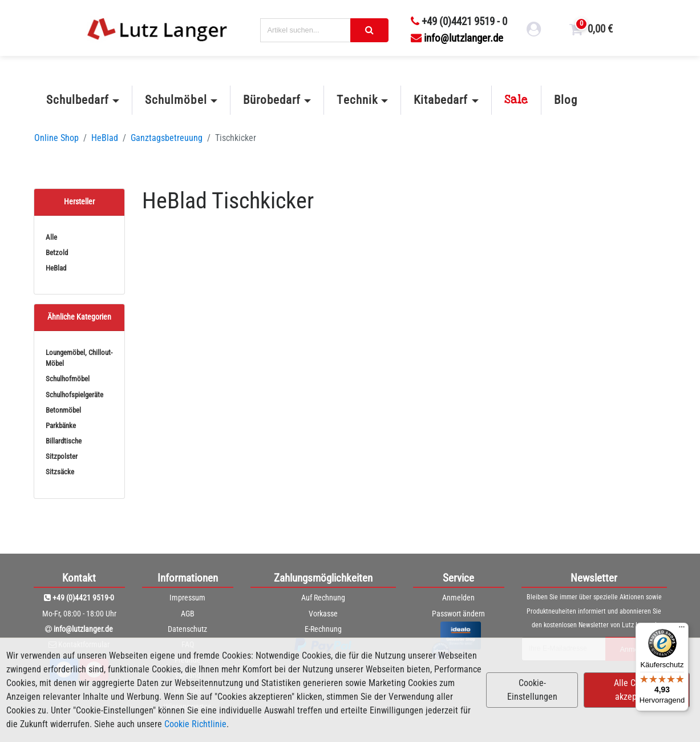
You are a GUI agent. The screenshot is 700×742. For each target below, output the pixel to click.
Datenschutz (187, 629)
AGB (188, 614)
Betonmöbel (63, 410)
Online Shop (56, 138)
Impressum (187, 598)
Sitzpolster (62, 456)
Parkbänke (61, 426)
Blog (566, 100)
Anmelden (458, 598)
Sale (516, 100)
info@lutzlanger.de (457, 38)
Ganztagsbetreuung (167, 138)
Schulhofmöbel (68, 379)
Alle (51, 237)
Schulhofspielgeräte (74, 395)
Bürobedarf (272, 100)
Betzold (57, 253)
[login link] (534, 31)
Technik (357, 100)
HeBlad (105, 138)
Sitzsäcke (60, 472)
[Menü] (682, 630)
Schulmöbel (176, 100)
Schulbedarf (78, 100)
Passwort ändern (458, 614)
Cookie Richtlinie (195, 724)
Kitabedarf (441, 100)
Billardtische (64, 441)
